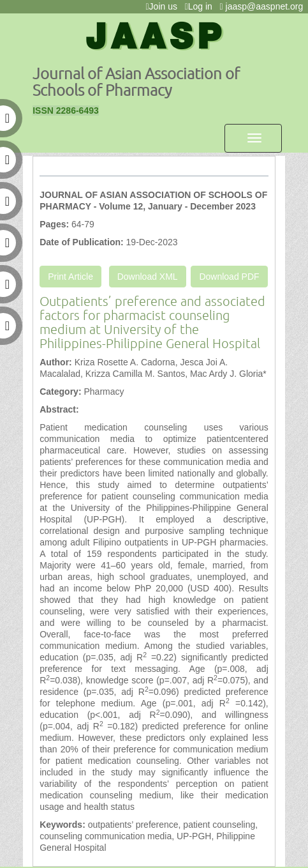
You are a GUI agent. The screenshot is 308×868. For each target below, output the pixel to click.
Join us (164, 6)
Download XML (148, 277)
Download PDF (229, 277)
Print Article (70, 277)
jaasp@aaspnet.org (264, 6)
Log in (201, 6)
